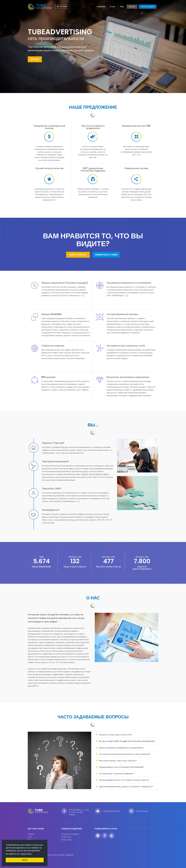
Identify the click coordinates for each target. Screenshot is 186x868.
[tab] (127, 735)
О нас (113, 7)
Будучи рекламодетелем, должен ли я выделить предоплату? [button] (126, 787)
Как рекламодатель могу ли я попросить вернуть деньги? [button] (124, 780)
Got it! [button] (25, 860)
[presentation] (144, 831)
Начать (35, 59)
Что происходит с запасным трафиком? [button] (116, 774)
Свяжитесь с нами (106, 255)
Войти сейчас (78, 255)
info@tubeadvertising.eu (112, 811)
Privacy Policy (67, 840)
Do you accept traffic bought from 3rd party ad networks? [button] (127, 741)
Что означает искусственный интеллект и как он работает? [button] (125, 754)
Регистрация (148, 7)
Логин (132, 7)
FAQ (122, 7)
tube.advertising (142, 811)
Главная (101, 7)
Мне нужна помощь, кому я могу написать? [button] (118, 761)
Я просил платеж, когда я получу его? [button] (115, 735)
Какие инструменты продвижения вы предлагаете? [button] (121, 748)
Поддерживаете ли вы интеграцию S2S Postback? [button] (121, 767)
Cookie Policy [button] (26, 854)
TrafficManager (69, 501)
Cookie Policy (66, 837)
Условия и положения (70, 834)
